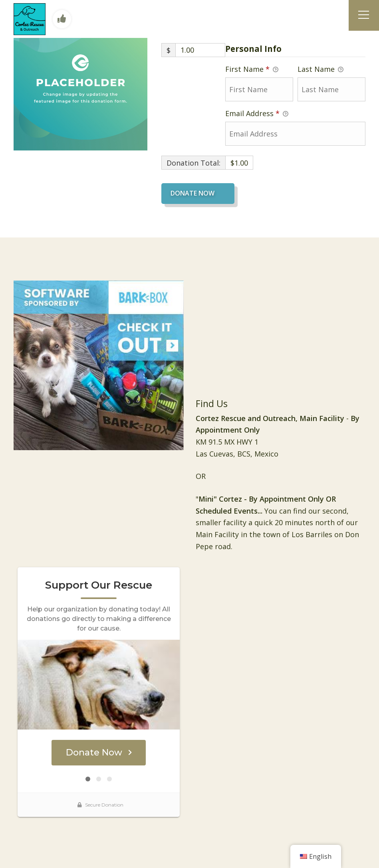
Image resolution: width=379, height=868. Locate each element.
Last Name (320, 69)
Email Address (257, 114)
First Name (252, 69)
